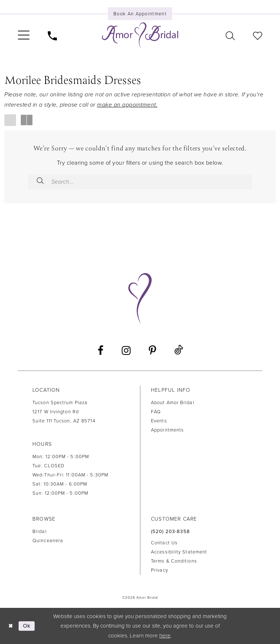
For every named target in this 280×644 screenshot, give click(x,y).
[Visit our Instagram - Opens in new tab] (126, 350)
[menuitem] (24, 35)
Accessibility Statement (179, 552)
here (165, 636)
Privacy (160, 570)
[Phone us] (52, 35)
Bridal (40, 532)
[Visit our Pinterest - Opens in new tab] (152, 350)
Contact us (164, 543)
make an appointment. (127, 105)
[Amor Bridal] (140, 35)
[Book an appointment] (140, 14)
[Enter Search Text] (140, 182)
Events (159, 421)
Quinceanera (48, 541)
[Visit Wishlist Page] (258, 35)
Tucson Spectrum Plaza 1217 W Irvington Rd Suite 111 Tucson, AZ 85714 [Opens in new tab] (64, 412)
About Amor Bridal (173, 403)
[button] (24, 35)
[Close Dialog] (11, 626)
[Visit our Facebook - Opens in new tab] (101, 350)
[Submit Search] (40, 182)
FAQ (156, 412)
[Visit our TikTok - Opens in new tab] (178, 350)
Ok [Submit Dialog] (27, 626)
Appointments (167, 430)
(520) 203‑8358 (170, 532)
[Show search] (230, 35)
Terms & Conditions (174, 561)
